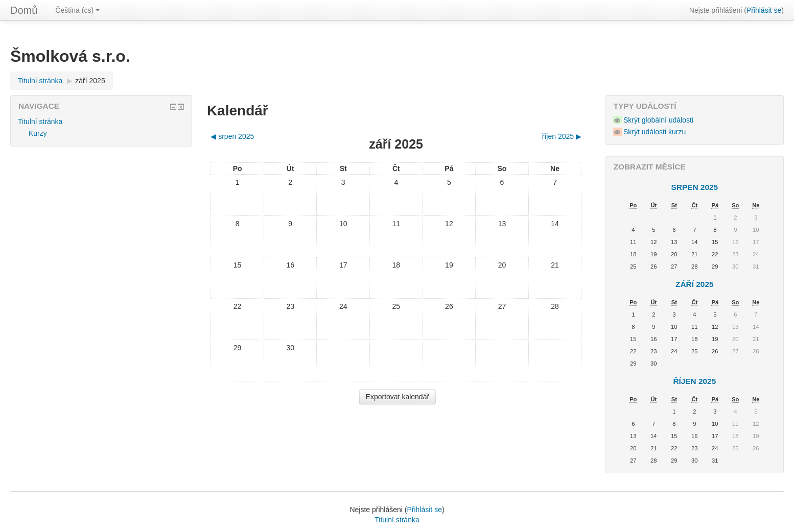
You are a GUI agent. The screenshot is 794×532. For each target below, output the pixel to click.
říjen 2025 (694, 381)
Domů (24, 10)
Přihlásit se (764, 10)
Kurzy (38, 133)
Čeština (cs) (77, 10)
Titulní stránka (40, 81)
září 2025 (90, 81)
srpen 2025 (695, 187)
